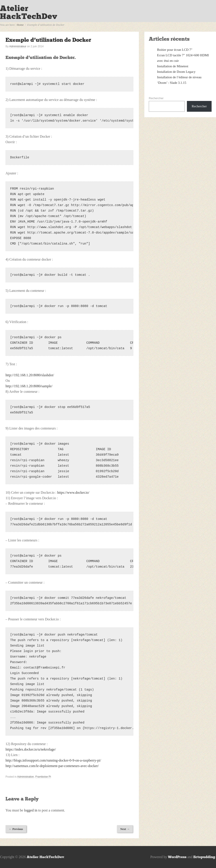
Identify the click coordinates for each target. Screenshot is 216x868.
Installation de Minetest (173, 66)
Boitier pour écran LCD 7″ (175, 50)
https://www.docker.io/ (73, 492)
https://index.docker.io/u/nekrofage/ (31, 749)
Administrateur (18, 46)
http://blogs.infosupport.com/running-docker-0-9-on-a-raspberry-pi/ (53, 760)
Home (20, 25)
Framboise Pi (43, 777)
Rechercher (156, 98)
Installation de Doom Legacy (176, 72)
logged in (31, 810)
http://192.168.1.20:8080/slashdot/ (30, 375)
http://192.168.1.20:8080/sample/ (29, 386)
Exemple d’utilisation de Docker (48, 40)
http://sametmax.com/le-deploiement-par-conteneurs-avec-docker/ (52, 766)
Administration (26, 777)
